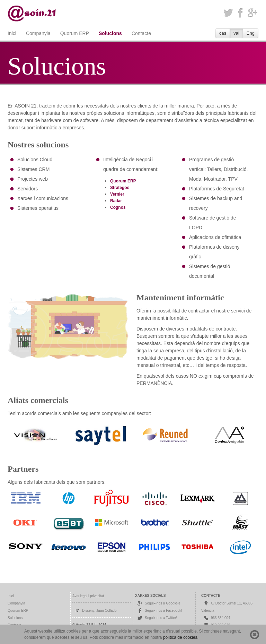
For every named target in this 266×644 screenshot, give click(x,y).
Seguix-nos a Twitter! (157, 618)
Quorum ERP (75, 33)
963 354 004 (217, 618)
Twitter (228, 13)
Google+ (252, 13)
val (236, 33)
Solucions (110, 33)
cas (223, 33)
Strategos (120, 188)
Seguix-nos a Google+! (158, 603)
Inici (12, 33)
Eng (251, 33)
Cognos (118, 207)
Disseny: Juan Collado (95, 611)
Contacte (141, 33)
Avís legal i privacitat (88, 596)
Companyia (38, 33)
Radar (116, 201)
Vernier (117, 194)
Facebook (240, 13)
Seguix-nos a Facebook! (159, 611)
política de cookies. (181, 637)
